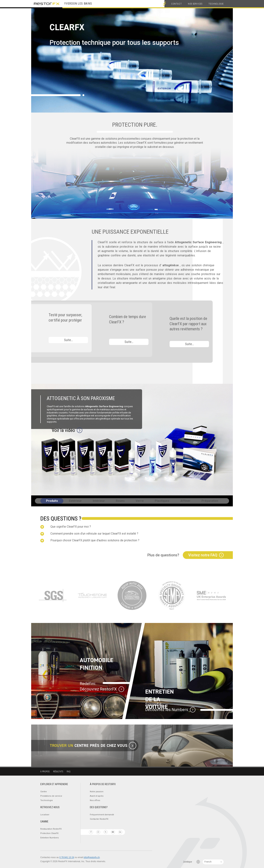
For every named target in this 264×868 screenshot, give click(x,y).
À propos (45, 772)
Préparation (210, 501)
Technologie (216, 4)
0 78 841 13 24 (67, 857)
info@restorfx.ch (92, 857)
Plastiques (162, 501)
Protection (49, 833)
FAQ (69, 772)
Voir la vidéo (63, 430)
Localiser (45, 815)
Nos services (195, 4)
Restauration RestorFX (51, 829)
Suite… (68, 340)
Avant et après (97, 796)
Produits (52, 501)
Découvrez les (167, 710)
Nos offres (95, 800)
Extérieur (75, 501)
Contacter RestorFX (99, 819)
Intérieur (99, 501)
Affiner (185, 501)
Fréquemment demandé (102, 815)
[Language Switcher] (213, 862)
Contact (176, 4)
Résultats (58, 772)
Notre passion (97, 792)
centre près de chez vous (101, 745)
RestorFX (47, 4)
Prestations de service (51, 796)
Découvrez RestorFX (98, 689)
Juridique (188, 862)
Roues (120, 501)
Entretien (49, 838)
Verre (140, 501)
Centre (44, 792)
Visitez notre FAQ (203, 555)
